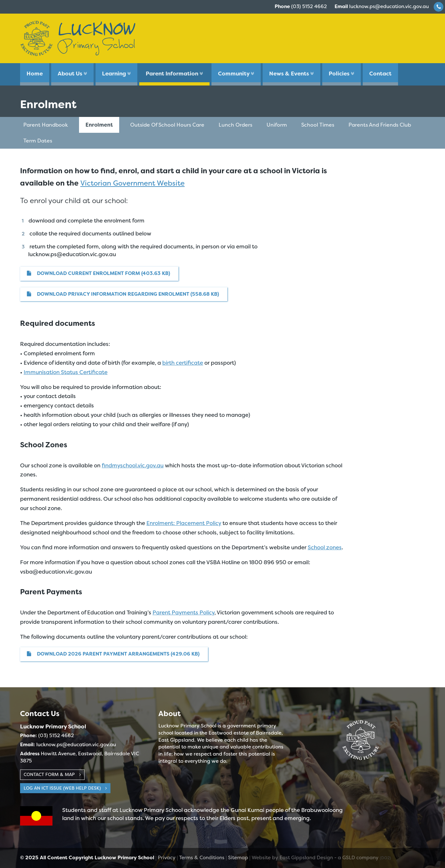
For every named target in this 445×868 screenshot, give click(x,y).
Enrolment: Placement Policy (184, 523)
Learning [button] (116, 74)
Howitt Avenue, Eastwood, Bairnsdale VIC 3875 (80, 757)
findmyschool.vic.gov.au (133, 465)
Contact (380, 74)
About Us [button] (72, 74)
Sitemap (238, 858)
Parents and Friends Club (380, 125)
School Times (318, 125)
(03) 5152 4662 (301, 6)
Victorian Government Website (132, 183)
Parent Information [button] (174, 74)
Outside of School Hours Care (167, 125)
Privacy (167, 858)
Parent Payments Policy (183, 612)
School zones (325, 547)
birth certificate (183, 363)
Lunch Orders (235, 125)
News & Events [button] (291, 74)
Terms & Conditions (202, 858)
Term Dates (38, 141)
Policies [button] (342, 74)
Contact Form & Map (52, 774)
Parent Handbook (46, 125)
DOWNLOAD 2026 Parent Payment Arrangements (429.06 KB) (113, 654)
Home (35, 74)
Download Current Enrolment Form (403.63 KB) (98, 273)
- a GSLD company (363, 858)
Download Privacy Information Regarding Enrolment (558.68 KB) (123, 294)
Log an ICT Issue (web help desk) (65, 788)
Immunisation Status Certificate (66, 372)
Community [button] (236, 74)
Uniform (277, 125)
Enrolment (99, 125)
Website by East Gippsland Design (292, 858)
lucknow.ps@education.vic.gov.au (382, 6)
